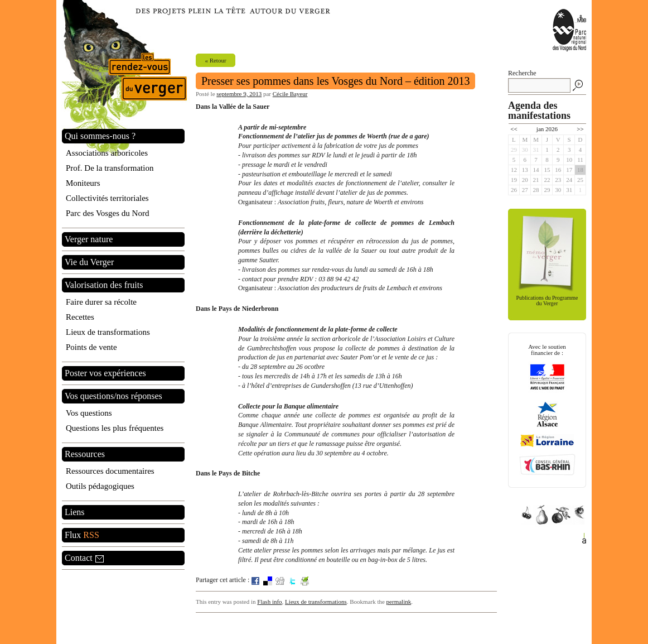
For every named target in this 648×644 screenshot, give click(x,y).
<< (514, 129)
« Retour (215, 60)
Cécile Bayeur (290, 94)
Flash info (269, 602)
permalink (399, 602)
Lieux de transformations (316, 602)
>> (580, 129)
